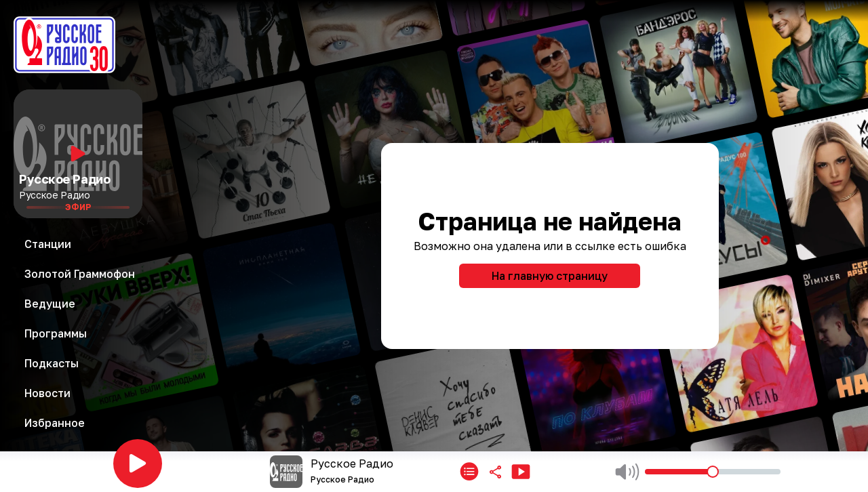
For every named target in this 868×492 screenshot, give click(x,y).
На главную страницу (550, 276)
